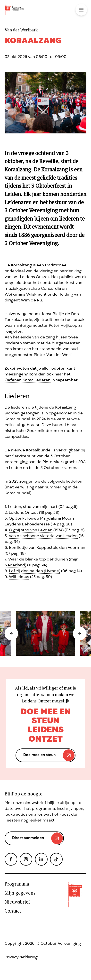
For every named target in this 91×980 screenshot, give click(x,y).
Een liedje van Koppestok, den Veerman (47, 548)
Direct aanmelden (28, 838)
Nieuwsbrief (17, 902)
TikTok (56, 859)
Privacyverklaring (21, 958)
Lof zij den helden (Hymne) (35, 571)
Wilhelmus (19, 577)
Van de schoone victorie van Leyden (43, 536)
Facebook (11, 859)
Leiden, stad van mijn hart (33, 507)
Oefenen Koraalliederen (28, 381)
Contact (13, 911)
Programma (17, 884)
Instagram (26, 859)
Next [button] (80, 634)
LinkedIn (41, 859)
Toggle (81, 10)
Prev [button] (11, 634)
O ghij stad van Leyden (31, 531)
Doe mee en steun (39, 755)
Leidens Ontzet (23, 513)
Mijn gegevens (20, 893)
